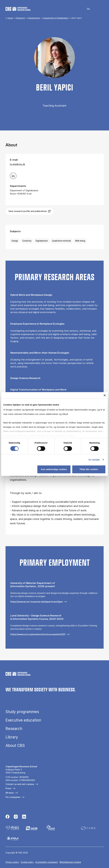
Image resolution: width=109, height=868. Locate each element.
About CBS (15, 746)
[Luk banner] (105, 395)
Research (21, 18)
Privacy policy (12, 862)
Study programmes (22, 712)
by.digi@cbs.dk (18, 164)
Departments (34, 18)
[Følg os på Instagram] (16, 817)
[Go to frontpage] (18, 9)
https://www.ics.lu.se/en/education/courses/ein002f (38, 634)
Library (12, 737)
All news (10, 793)
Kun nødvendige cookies (54, 469)
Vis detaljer (94, 460)
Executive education (23, 720)
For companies (13, 797)
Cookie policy (27, 862)
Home (10, 18)
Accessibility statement (47, 862)
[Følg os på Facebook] (7, 817)
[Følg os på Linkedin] (24, 817)
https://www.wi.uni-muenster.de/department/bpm (37, 602)
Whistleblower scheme (70, 862)
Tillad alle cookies (89, 469)
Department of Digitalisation (56, 18)
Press (8, 788)
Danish (86, 9)
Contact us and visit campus (20, 784)
